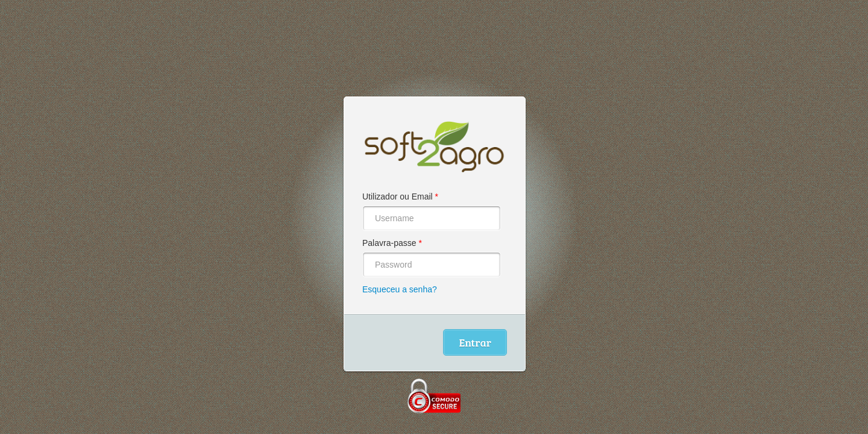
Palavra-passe (392, 243)
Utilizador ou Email (400, 197)
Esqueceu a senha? (400, 289)
